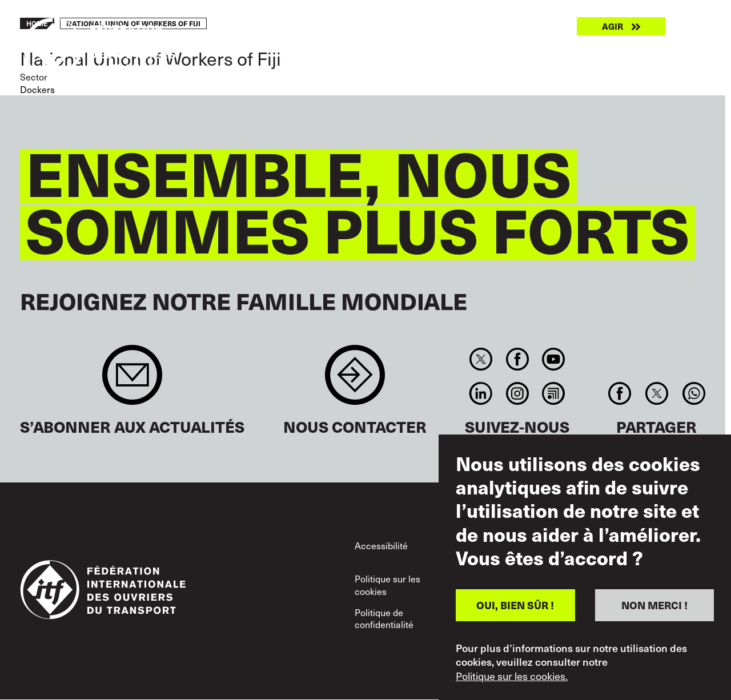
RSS (553, 393)
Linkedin (481, 393)
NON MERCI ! (654, 605)
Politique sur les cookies (387, 585)
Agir (612, 26)
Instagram (517, 393)
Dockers (37, 89)
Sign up (132, 381)
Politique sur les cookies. (512, 676)
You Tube (553, 359)
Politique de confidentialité (384, 618)
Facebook (517, 359)
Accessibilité (381, 545)
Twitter (481, 359)
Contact (355, 381)
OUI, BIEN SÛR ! (515, 605)
